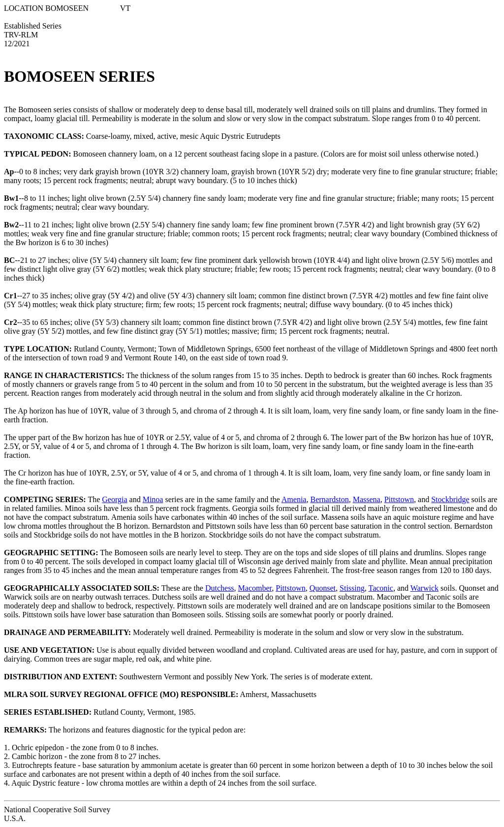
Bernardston (329, 499)
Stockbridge (450, 499)
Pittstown (399, 499)
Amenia (294, 499)
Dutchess (220, 588)
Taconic (380, 588)
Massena (367, 499)
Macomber (255, 588)
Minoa (153, 499)
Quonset (323, 588)
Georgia (114, 499)
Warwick (425, 588)
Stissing (352, 588)
